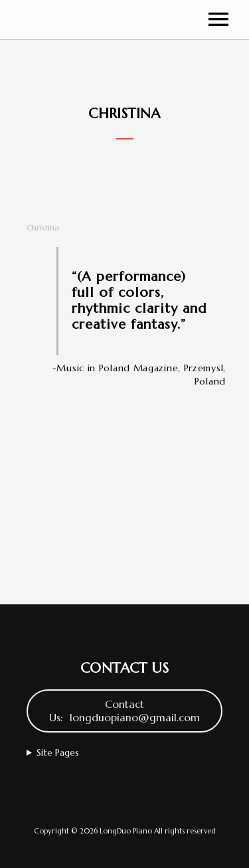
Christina (43, 227)
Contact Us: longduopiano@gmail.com (124, 711)
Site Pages (58, 752)
